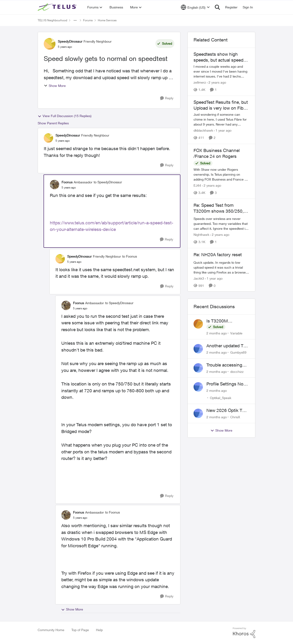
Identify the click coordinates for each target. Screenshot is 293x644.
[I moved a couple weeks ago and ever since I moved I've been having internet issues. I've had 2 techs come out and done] (221, 71)
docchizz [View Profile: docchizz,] (237, 371)
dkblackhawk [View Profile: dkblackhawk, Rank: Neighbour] (203, 131)
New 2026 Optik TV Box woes (226, 411)
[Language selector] (195, 7)
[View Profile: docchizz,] (198, 368)
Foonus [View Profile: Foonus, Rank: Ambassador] (67, 182)
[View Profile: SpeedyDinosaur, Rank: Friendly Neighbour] (50, 44)
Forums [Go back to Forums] (88, 20)
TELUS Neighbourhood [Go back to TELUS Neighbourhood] (52, 20)
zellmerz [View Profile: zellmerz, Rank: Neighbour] (200, 82)
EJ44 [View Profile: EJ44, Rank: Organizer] (197, 185)
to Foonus (130, 256)
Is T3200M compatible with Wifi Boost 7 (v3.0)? (226, 321)
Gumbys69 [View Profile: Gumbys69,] (238, 352)
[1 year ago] (223, 131)
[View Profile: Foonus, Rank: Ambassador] (55, 185)
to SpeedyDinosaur (108, 182)
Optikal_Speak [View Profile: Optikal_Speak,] (221, 398)
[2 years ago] (216, 82)
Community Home (51, 630)
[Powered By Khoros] (244, 633)
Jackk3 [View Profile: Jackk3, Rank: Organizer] (199, 278)
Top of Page (80, 630)
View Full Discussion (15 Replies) (65, 116)
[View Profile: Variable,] (198, 324)
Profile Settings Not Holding (226, 384)
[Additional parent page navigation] (75, 20)
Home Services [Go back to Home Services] (107, 20)
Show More (55, 86)
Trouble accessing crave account (224, 365)
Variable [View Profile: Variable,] (236, 333)
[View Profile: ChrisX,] (198, 413)
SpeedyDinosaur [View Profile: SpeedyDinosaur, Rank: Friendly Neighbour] (70, 41)
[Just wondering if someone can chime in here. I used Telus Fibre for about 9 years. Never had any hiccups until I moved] (221, 120)
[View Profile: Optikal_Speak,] (198, 387)
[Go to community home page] (58, 7)
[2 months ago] (217, 333)
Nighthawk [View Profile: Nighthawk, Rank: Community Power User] (201, 235)
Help (99, 630)
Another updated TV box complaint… (226, 346)
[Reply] (167, 98)
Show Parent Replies (53, 123)
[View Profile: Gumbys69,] (198, 349)
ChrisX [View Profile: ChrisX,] (235, 417)
